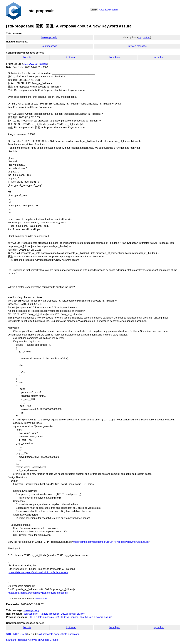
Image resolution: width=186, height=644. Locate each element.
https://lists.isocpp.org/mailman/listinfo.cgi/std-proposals (38, 572)
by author (159, 57)
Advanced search (108, 10)
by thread (71, 57)
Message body (49, 37)
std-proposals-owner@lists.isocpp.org (59, 634)
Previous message (137, 46)
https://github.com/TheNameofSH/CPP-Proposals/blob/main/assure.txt (111, 542)
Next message (49, 46)
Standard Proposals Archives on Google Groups (32, 640)
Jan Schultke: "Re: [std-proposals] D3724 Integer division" (55, 614)
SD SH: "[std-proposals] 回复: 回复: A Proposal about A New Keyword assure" (70, 617)
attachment (41, 599)
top (140, 37)
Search (94, 10)
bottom (147, 37)
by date (27, 57)
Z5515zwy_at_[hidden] (35, 64)
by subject (115, 57)
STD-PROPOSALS (16, 634)
